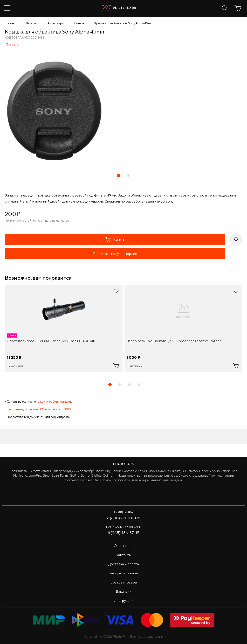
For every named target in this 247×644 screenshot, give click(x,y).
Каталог (32, 23)
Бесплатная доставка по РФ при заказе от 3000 (40, 409)
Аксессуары (56, 23)
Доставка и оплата (124, 564)
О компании (124, 546)
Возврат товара (123, 582)
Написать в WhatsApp (124, 527)
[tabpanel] (64, 328)
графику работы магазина (54, 402)
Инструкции (123, 600)
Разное (79, 23)
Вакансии (124, 591)
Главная (10, 23)
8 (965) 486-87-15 (124, 533)
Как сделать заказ (123, 573)
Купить (115, 239)
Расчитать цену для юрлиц (115, 254)
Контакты (123, 555)
